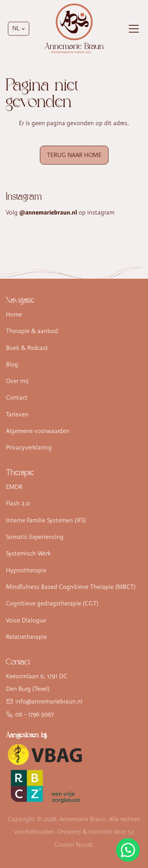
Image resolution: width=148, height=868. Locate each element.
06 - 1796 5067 (35, 714)
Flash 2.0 (18, 503)
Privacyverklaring (29, 448)
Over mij (17, 381)
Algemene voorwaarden (38, 431)
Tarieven (17, 415)
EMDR (14, 487)
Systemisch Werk (28, 553)
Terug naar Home (74, 155)
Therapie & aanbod (32, 331)
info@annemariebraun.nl (49, 701)
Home (14, 315)
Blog (12, 365)
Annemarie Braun (83, 819)
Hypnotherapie (26, 570)
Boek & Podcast (27, 348)
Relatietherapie (26, 637)
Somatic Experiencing (35, 537)
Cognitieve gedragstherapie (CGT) (52, 603)
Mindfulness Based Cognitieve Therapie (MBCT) (71, 587)
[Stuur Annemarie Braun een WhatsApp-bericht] (128, 850)
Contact (17, 398)
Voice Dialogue (26, 620)
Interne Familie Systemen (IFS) (46, 520)
